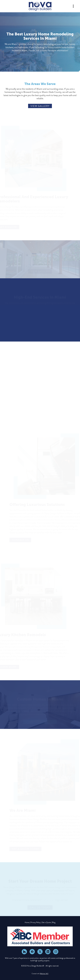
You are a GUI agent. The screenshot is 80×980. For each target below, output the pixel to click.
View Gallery (40, 106)
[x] (40, 952)
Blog (54, 922)
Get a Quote (46, 922)
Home (27, 922)
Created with (40, 974)
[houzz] (24, 952)
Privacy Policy (35, 922)
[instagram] (56, 952)
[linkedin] (48, 952)
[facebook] (32, 952)
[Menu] (73, 6)
